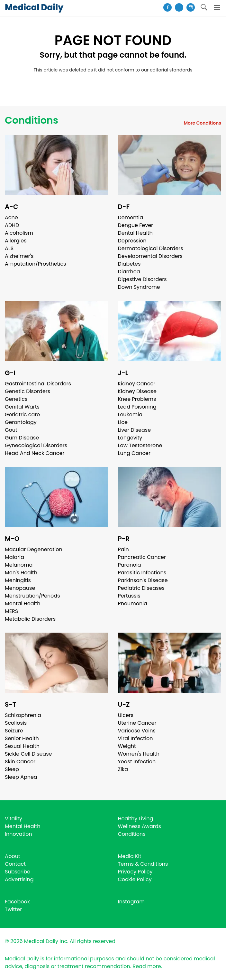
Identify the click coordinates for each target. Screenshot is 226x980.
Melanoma (19, 565)
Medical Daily (34, 7)
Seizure (14, 731)
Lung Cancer (134, 453)
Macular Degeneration (34, 549)
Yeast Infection (137, 762)
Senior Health (22, 738)
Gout (11, 430)
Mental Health (23, 603)
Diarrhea (129, 272)
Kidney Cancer (137, 384)
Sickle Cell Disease (28, 754)
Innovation (18, 834)
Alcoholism (19, 233)
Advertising (19, 879)
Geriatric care (22, 415)
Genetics (16, 399)
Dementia (131, 217)
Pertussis (129, 596)
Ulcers (126, 715)
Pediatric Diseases (141, 588)
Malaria (14, 557)
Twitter (13, 909)
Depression (132, 241)
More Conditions (202, 123)
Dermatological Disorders (151, 248)
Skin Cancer (20, 762)
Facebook (17, 902)
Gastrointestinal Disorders (38, 384)
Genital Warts (22, 407)
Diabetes (129, 264)
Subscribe (18, 872)
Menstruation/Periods (32, 596)
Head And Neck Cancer (35, 453)
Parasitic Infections (142, 573)
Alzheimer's (19, 256)
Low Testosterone (140, 445)
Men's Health (21, 573)
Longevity (130, 438)
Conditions (32, 120)
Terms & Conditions (143, 864)
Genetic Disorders (27, 391)
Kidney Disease (137, 391)
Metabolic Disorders (30, 619)
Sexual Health (22, 746)
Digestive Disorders (142, 279)
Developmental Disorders (150, 256)
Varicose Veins (137, 731)
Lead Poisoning (137, 407)
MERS (11, 611)
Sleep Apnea (21, 777)
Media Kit (130, 856)
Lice (123, 422)
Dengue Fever (136, 225)
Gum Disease (22, 438)
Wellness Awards (140, 826)
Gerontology (21, 422)
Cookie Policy (135, 879)
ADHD (12, 225)
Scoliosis (16, 723)
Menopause (20, 588)
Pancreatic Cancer (142, 557)
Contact (15, 864)
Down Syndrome (139, 287)
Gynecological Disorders (36, 445)
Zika (123, 769)
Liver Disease (135, 430)
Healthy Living (136, 819)
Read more (147, 966)
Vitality (14, 819)
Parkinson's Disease (143, 580)
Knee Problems (137, 399)
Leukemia (130, 415)
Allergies (16, 241)
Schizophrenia (23, 715)
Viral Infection (136, 738)
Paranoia (130, 565)
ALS (9, 248)
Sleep (12, 769)
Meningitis (18, 580)
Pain (123, 549)
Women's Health (139, 754)
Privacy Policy (135, 872)
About (13, 856)
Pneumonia (133, 603)
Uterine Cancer (137, 723)
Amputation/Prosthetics (35, 264)
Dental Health (135, 233)
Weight (127, 746)
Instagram (131, 902)
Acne (11, 217)
